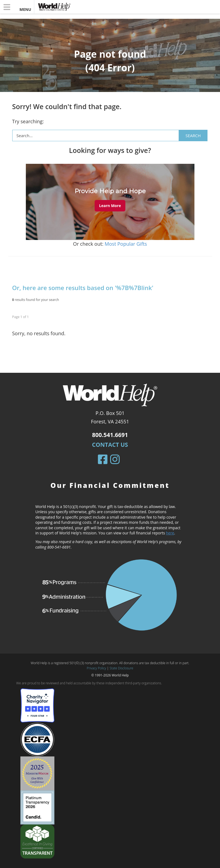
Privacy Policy (96, 668)
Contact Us (110, 445)
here (170, 533)
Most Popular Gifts (126, 244)
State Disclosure (121, 668)
